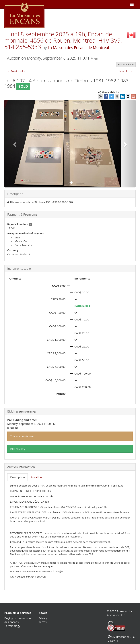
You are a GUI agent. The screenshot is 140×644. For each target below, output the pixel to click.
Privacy (43, 618)
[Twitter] (111, 97)
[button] (14, 144)
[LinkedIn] (122, 97)
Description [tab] (17, 477)
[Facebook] (106, 97)
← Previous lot (16, 71)
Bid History (18, 449)
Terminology (12, 626)
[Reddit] (128, 97)
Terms (43, 622)
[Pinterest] (117, 97)
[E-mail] (133, 97)
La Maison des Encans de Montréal (78, 48)
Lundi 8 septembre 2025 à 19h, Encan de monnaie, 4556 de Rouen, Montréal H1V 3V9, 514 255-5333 (63, 40)
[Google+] (101, 97)
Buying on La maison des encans (18, 620)
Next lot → (126, 71)
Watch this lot (126, 65)
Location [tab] (36, 477)
